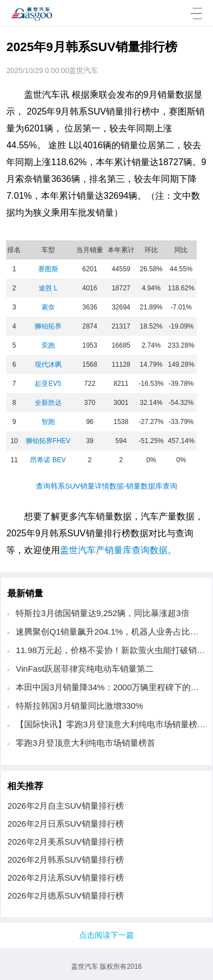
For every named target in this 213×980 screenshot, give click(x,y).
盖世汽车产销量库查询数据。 (118, 550)
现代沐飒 (48, 364)
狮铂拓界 (48, 326)
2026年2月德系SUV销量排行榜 (66, 895)
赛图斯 (48, 269)
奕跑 (48, 345)
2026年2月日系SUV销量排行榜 (66, 824)
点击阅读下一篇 (106, 935)
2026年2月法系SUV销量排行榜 (66, 878)
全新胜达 (48, 403)
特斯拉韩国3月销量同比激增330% (79, 706)
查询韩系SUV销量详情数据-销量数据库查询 (106, 486)
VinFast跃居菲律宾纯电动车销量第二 (85, 669)
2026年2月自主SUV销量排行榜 (66, 806)
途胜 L (48, 288)
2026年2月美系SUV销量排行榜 (66, 842)
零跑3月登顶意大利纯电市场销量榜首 (85, 743)
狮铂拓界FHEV (48, 441)
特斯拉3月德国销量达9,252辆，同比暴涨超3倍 (102, 613)
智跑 (48, 422)
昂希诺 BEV (48, 460)
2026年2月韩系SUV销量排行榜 (66, 860)
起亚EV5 (48, 384)
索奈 (48, 307)
